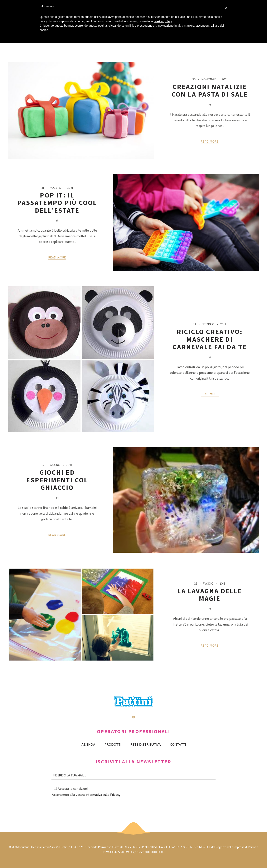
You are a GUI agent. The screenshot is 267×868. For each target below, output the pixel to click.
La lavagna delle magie (210, 595)
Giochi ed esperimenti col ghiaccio (57, 480)
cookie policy (163, 21)
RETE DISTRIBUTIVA (146, 744)
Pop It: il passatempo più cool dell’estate (57, 203)
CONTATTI (178, 744)
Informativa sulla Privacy (103, 795)
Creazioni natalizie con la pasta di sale (210, 91)
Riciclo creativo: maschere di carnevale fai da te (210, 339)
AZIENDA (88, 744)
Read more (210, 142)
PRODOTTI (113, 744)
